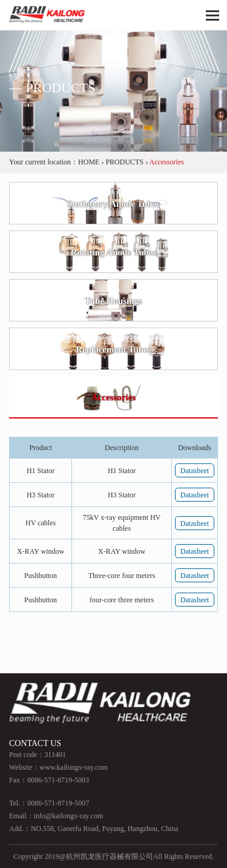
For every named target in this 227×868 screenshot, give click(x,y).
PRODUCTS (124, 162)
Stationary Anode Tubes (113, 204)
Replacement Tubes (113, 349)
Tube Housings (113, 301)
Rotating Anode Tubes (114, 252)
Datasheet (195, 471)
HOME (89, 162)
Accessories (113, 397)
